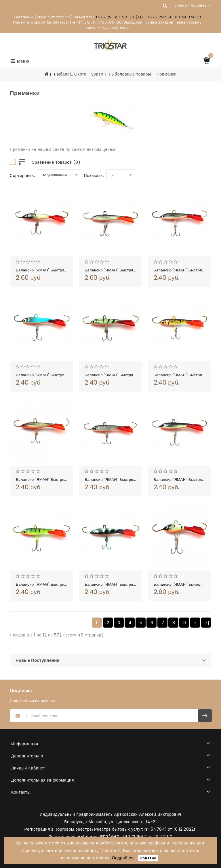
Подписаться (205, 716)
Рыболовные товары (130, 74)
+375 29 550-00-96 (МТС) (174, 17)
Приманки (166, 74)
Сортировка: (22, 175)
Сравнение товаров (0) (56, 162)
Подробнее (123, 858)
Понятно (148, 858)
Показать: (94, 175)
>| (207, 623)
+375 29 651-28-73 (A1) (119, 17)
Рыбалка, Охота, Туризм (79, 74)
